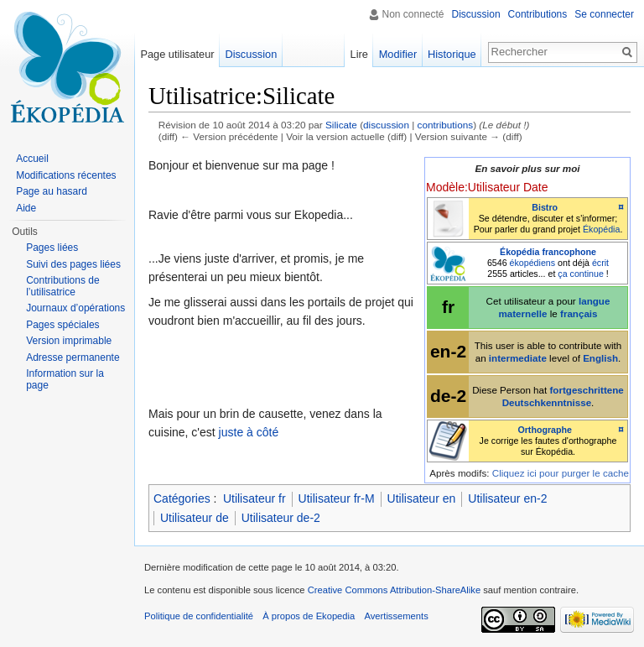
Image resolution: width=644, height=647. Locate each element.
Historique (452, 54)
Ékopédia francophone (548, 252)
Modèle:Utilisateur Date (487, 187)
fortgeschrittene (586, 390)
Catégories (182, 498)
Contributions (538, 14)
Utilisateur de (195, 518)
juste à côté (249, 432)
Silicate (341, 125)
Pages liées (52, 248)
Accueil (32, 159)
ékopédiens (533, 263)
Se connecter (604, 14)
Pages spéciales (62, 325)
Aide (26, 208)
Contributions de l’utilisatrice (62, 286)
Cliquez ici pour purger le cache (561, 473)
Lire (359, 54)
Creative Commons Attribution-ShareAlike (394, 590)
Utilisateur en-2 (507, 498)
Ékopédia (601, 229)
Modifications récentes (66, 175)
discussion (386, 125)
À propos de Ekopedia (309, 616)
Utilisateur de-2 (281, 518)
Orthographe (545, 430)
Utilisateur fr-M (337, 498)
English (600, 358)
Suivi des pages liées (73, 264)
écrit (600, 263)
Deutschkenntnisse (547, 402)
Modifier (398, 54)
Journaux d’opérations (75, 308)
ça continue (581, 274)
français (579, 313)
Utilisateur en (422, 498)
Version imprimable (69, 341)
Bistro (545, 207)
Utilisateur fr (254, 498)
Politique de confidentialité (199, 616)
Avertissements (396, 616)
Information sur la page (65, 379)
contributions (446, 125)
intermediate (518, 358)
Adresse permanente (73, 357)
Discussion (476, 14)
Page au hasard (52, 191)
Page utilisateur (177, 54)
